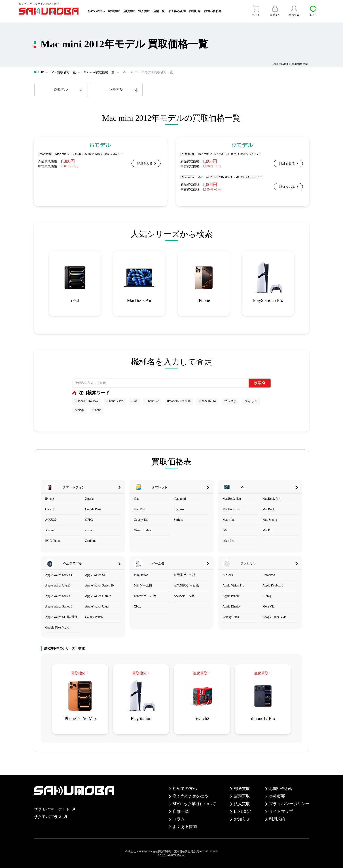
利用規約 (277, 819)
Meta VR (268, 607)
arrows (89, 530)
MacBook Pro (231, 509)
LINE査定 (242, 811)
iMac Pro (228, 541)
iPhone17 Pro (115, 401)
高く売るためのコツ (191, 796)
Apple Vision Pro (233, 585)
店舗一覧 (159, 11)
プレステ (230, 401)
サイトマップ (281, 811)
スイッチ (251, 401)
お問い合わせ (213, 11)
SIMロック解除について (194, 804)
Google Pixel (93, 509)
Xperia (89, 499)
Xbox (137, 607)
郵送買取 (114, 11)
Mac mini (229, 520)
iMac (226, 530)
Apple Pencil (231, 596)
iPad (134, 401)
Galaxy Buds (231, 617)
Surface (179, 520)
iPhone (97, 410)
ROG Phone (53, 541)
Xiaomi (50, 530)
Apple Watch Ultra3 (58, 585)
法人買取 (144, 11)
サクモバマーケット (54, 809)
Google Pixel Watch (58, 628)
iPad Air (179, 509)
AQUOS (51, 520)
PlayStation (141, 575)
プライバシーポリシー (289, 804)
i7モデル (116, 89)
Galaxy (50, 509)
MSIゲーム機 (143, 585)
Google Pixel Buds (274, 617)
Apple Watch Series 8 (59, 607)
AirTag (267, 596)
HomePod (269, 575)
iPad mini (180, 499)
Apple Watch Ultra (97, 607)
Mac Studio (270, 520)
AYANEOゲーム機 (186, 585)
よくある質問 (177, 11)
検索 (260, 383)
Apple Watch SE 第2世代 (61, 617)
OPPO (89, 520)
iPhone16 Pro (207, 401)
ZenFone (91, 541)
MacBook (269, 509)
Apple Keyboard (273, 585)
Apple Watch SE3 (96, 575)
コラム (179, 819)
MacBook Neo (232, 499)
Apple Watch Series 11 (59, 575)
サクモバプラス (50, 817)
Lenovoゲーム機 (145, 596)
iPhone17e (152, 401)
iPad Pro (139, 509)
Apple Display (232, 607)
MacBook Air (271, 499)
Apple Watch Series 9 (59, 596)
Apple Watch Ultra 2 (98, 596)
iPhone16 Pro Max (179, 401)
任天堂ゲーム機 (185, 575)
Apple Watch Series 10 (99, 585)
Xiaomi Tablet (143, 530)
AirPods (228, 575)
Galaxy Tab (141, 520)
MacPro (267, 530)
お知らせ (195, 11)
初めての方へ (96, 11)
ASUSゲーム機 (184, 596)
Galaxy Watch (94, 617)
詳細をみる (145, 164)
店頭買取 (129, 11)
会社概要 (277, 796)
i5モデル (61, 89)
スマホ (79, 410)
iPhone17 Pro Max (86, 401)
